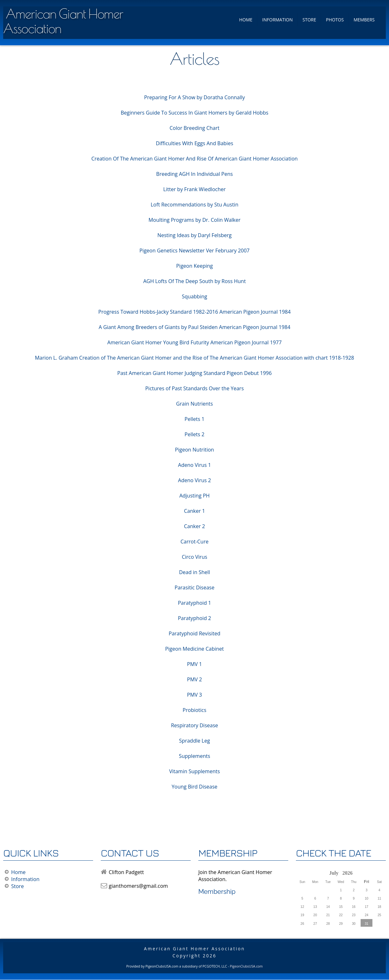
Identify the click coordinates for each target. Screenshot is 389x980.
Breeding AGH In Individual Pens (194, 174)
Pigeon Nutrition (194, 450)
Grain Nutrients (194, 404)
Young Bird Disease (194, 787)
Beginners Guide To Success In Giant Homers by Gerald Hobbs (194, 113)
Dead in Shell (194, 572)
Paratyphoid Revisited (194, 633)
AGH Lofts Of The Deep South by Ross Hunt (194, 281)
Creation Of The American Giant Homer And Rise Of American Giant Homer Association (194, 159)
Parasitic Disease (195, 587)
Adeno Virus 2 (194, 480)
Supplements (194, 756)
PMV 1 (195, 664)
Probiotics (194, 710)
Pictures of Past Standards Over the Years (194, 388)
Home (246, 20)
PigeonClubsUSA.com (246, 966)
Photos (335, 20)
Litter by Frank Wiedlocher (194, 189)
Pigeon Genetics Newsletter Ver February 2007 (194, 251)
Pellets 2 (194, 434)
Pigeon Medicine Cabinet (194, 649)
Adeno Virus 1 (194, 465)
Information (277, 20)
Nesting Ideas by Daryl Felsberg (194, 235)
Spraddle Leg (195, 741)
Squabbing (194, 296)
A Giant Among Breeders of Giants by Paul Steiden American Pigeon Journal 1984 (194, 327)
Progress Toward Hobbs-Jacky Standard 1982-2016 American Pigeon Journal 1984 (194, 312)
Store (309, 20)
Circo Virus (194, 557)
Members (364, 20)
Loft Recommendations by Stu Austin (195, 205)
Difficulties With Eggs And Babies (195, 143)
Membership (217, 892)
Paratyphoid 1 (194, 603)
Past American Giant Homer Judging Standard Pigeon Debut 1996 (194, 373)
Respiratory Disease (194, 725)
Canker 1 (194, 511)
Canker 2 (194, 526)
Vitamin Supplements (194, 771)
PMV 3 (195, 695)
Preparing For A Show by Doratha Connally (194, 97)
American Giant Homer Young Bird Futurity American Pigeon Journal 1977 (195, 342)
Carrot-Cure (194, 542)
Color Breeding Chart (194, 128)
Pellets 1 (194, 419)
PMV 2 (195, 679)
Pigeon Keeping (194, 266)
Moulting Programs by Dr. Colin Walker (195, 220)
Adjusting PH (194, 496)
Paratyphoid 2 (194, 618)
